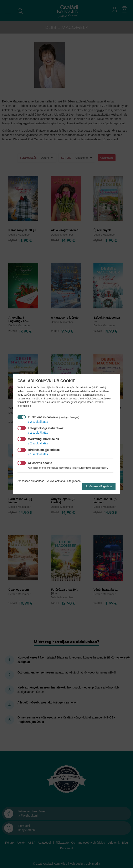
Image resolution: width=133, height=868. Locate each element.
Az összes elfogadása (99, 486)
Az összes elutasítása (31, 481)
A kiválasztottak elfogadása (64, 481)
